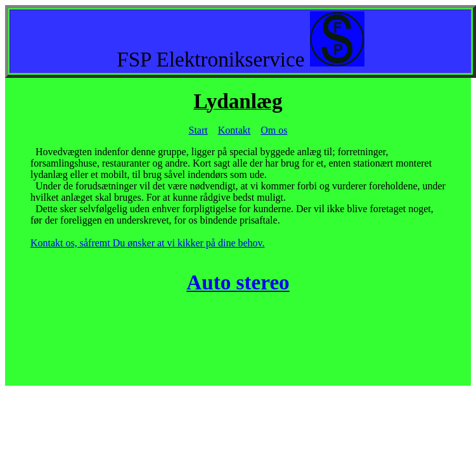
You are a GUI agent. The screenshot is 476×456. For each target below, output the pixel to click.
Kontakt (235, 130)
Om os (274, 130)
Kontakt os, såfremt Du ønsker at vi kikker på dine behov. (148, 243)
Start (198, 130)
